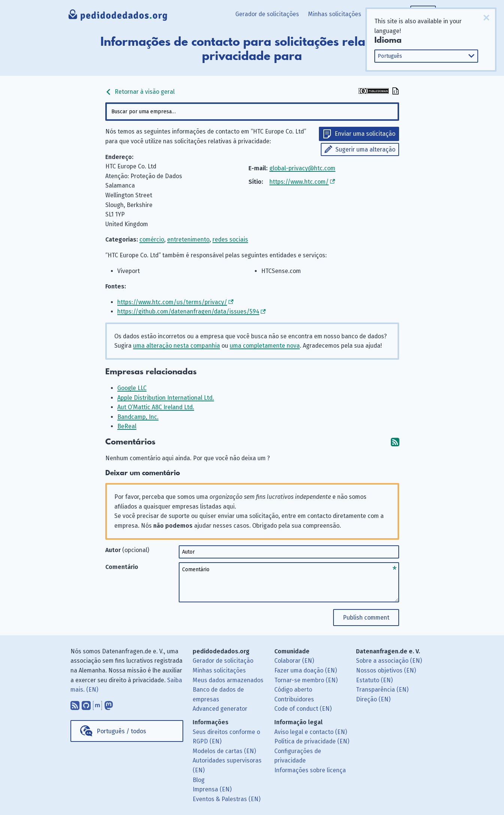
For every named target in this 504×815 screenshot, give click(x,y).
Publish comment (366, 618)
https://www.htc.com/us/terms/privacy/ (172, 302)
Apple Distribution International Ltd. (166, 398)
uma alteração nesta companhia (176, 346)
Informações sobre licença (310, 770)
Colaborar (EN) (294, 661)
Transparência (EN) (382, 690)
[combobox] (252, 112)
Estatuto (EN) (374, 680)
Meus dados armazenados (228, 680)
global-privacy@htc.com (302, 168)
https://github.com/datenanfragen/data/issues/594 (188, 311)
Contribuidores (294, 699)
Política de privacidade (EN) (312, 741)
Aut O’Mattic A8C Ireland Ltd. (156, 407)
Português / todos (121, 731)
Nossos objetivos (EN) (386, 670)
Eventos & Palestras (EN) (227, 799)
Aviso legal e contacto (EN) (311, 732)
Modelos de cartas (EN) (224, 751)
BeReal (127, 426)
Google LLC (132, 388)
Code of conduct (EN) (303, 709)
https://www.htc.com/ (299, 182)
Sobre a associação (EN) (389, 661)
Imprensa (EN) (212, 789)
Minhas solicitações (335, 14)
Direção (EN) (373, 699)
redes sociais (230, 239)
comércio (152, 239)
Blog (199, 780)
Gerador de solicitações (267, 14)
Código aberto (293, 690)
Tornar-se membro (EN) (306, 680)
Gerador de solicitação (223, 661)
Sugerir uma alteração (365, 149)
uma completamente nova (265, 346)
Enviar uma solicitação (365, 134)
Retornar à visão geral (140, 92)
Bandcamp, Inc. (138, 417)
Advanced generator (220, 709)
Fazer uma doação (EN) (306, 670)
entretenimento (188, 239)
